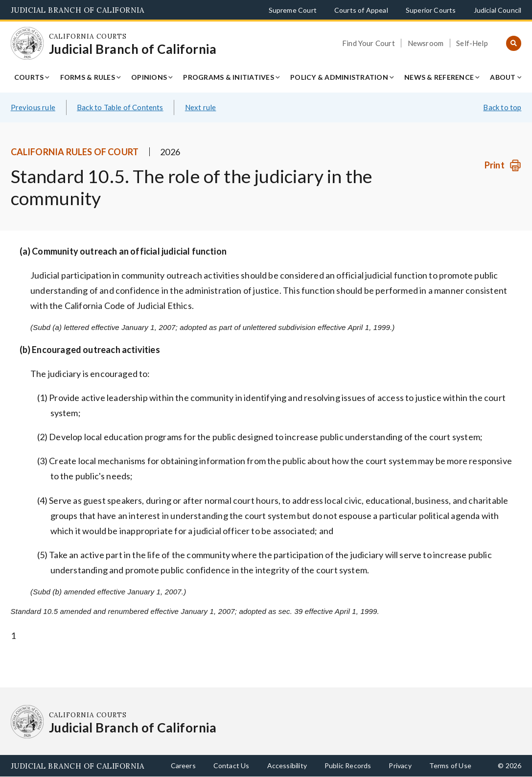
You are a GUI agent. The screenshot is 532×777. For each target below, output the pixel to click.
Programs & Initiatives (229, 77)
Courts (29, 77)
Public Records (348, 765)
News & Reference (439, 77)
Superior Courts (431, 10)
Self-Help (472, 43)
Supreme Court (293, 10)
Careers (183, 765)
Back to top (502, 107)
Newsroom (426, 43)
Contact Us (231, 765)
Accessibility (287, 765)
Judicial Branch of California (78, 10)
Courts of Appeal (361, 10)
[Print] (503, 165)
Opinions (149, 77)
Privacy (400, 765)
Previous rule (33, 107)
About (503, 77)
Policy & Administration (339, 77)
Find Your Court (369, 43)
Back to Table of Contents (120, 107)
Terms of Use (450, 765)
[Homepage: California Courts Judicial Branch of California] (27, 44)
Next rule (201, 107)
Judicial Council (498, 10)
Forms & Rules (88, 77)
